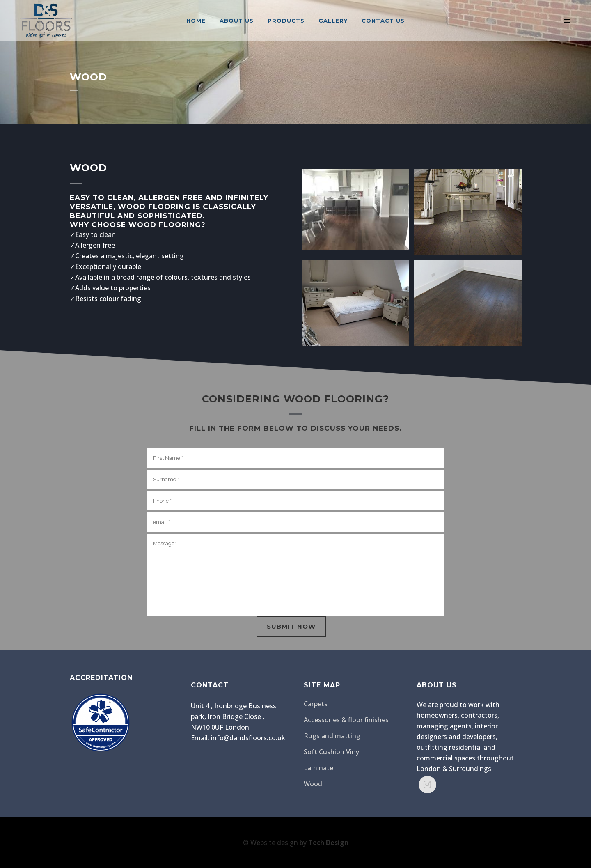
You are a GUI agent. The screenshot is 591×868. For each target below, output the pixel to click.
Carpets (316, 704)
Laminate (318, 768)
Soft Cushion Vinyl (332, 752)
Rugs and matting (332, 736)
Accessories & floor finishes (346, 720)
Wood (313, 784)
